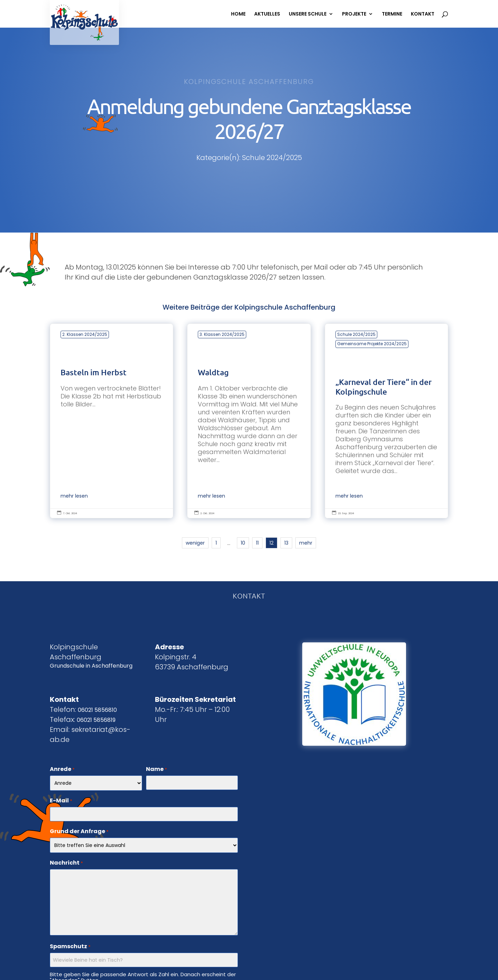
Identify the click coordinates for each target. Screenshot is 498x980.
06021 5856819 (96, 720)
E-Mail (61, 801)
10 (243, 543)
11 (257, 543)
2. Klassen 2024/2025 (85, 334)
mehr (306, 543)
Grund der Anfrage (79, 832)
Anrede (62, 770)
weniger (195, 543)
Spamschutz (70, 947)
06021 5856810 (97, 710)
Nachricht (66, 863)
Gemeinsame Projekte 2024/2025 (372, 344)
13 (286, 543)
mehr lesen (74, 496)
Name (156, 770)
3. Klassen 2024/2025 (222, 334)
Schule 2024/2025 (356, 334)
